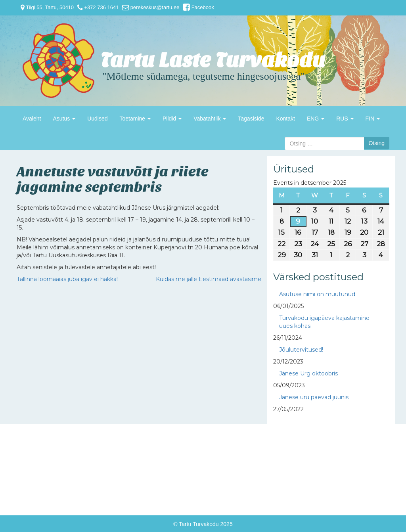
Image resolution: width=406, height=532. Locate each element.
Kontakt (285, 119)
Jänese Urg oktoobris (308, 373)
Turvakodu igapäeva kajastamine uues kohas (324, 322)
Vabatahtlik (210, 119)
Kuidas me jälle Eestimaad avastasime (209, 279)
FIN (373, 119)
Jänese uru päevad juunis (314, 397)
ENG (316, 119)
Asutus (64, 119)
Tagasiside (251, 119)
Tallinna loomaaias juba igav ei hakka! (67, 279)
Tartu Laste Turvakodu (213, 60)
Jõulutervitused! (301, 350)
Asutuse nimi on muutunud (317, 294)
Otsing (377, 143)
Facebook (198, 7)
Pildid (172, 119)
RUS (345, 119)
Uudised (97, 119)
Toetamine (135, 119)
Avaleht (32, 119)
